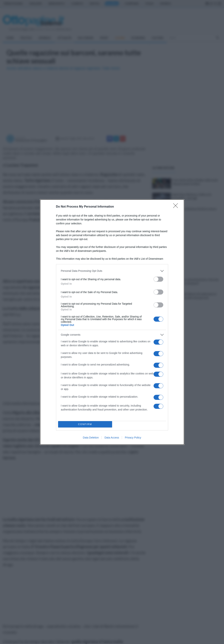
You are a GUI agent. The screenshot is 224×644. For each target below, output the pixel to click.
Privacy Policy (133, 438)
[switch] (158, 279)
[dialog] (112, 322)
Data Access (112, 438)
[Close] (177, 207)
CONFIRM (85, 424)
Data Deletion (91, 438)
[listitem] (112, 271)
